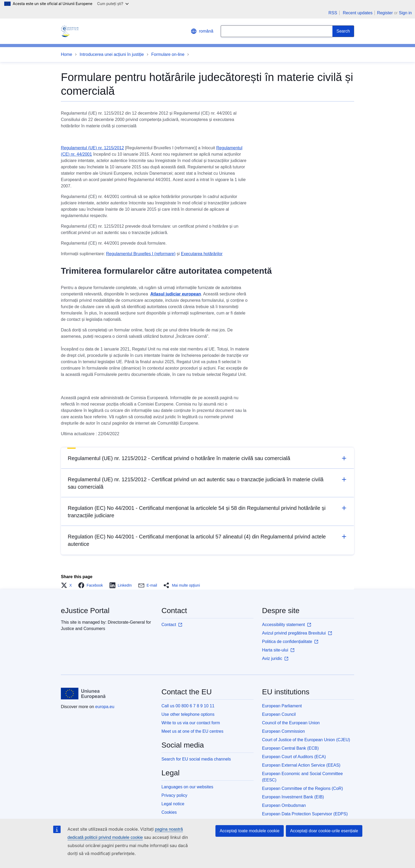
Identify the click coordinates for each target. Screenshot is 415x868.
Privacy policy (174, 795)
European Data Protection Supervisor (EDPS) (305, 814)
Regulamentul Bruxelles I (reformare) (141, 254)
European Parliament (282, 706)
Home (67, 54)
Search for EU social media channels (196, 759)
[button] (68, 585)
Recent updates (358, 13)
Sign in (405, 13)
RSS (333, 13)
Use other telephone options (188, 714)
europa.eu (105, 707)
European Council (279, 714)
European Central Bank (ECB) (290, 748)
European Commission (283, 731)
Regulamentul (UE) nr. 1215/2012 (92, 148)
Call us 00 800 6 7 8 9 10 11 (188, 706)
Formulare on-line (168, 54)
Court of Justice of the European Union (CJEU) (306, 740)
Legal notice (173, 804)
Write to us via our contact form (191, 723)
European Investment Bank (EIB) (293, 797)
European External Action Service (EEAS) (301, 765)
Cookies (169, 812)
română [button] (202, 31)
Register (385, 13)
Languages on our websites (187, 787)
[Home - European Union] (83, 694)
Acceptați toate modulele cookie (250, 831)
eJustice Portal (85, 611)
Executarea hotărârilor (202, 254)
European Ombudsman (284, 805)
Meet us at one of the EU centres (192, 731)
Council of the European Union (291, 723)
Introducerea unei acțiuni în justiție (112, 54)
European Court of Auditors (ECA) (294, 757)
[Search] (343, 31)
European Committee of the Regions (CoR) (303, 788)
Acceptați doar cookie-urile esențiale (324, 831)
